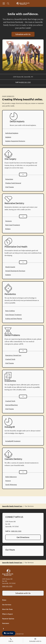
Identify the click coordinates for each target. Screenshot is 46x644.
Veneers (8, 481)
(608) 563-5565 (26, 82)
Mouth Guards (10, 267)
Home (4, 600)
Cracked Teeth (10, 359)
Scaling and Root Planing (14, 319)
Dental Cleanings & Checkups (15, 271)
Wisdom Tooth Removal (13, 183)
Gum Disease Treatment (13, 315)
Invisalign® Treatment (13, 441)
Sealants (8, 275)
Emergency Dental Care (13, 355)
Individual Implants (12, 133)
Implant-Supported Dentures (15, 141)
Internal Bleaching (11, 405)
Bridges (8, 229)
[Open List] (23, 175)
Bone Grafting (10, 311)
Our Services (7, 605)
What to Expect (7, 614)
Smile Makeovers (11, 477)
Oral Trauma (9, 187)
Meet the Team (7, 609)
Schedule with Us (23, 34)
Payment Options (8, 619)
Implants (8, 137)
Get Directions (23, 537)
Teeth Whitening (11, 485)
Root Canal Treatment (13, 225)
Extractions (9, 179)
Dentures (8, 221)
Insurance (6, 623)
